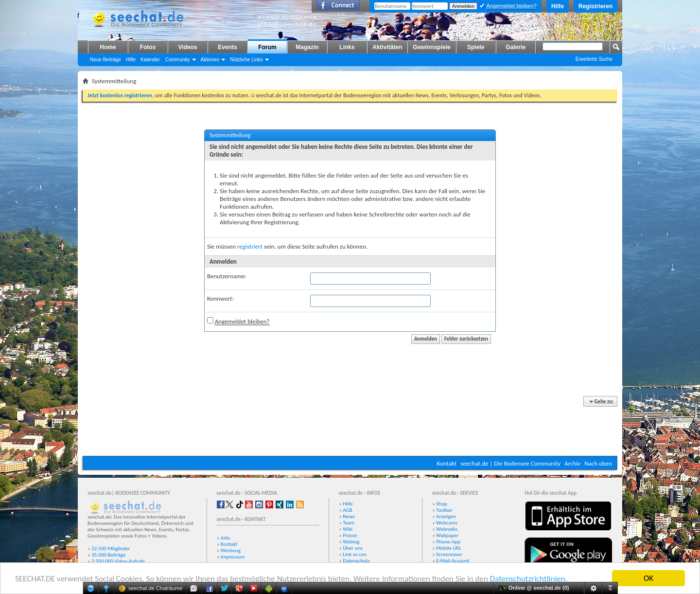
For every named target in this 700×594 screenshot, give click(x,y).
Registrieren (595, 6)
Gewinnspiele (431, 47)
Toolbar (444, 510)
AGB (347, 510)
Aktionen (210, 60)
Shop (441, 504)
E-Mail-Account (453, 561)
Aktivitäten (387, 47)
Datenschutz (356, 561)
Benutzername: (227, 276)
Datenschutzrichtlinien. (529, 579)
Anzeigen (446, 516)
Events (227, 47)
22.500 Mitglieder (111, 549)
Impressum (233, 557)
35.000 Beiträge (108, 555)
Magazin (307, 47)
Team (349, 523)
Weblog (351, 542)
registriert (250, 246)
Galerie (516, 47)
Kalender (150, 60)
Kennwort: (220, 298)
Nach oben (598, 463)
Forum (267, 47)
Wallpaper (447, 535)
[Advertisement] (350, 427)
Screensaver (449, 554)
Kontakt (446, 463)
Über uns (353, 548)
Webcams (447, 523)
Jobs (225, 538)
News (349, 516)
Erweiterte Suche (594, 59)
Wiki (348, 529)
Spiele (476, 47)
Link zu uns (355, 554)
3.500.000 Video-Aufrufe (118, 561)
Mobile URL (449, 548)
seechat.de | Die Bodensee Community (510, 463)
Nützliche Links (246, 60)
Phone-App (448, 542)
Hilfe (558, 6)
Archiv (572, 463)
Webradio (447, 529)
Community (178, 60)
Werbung (231, 550)
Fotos (148, 47)
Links (347, 47)
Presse (350, 535)
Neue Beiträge (105, 60)
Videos (187, 47)
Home (108, 47)
